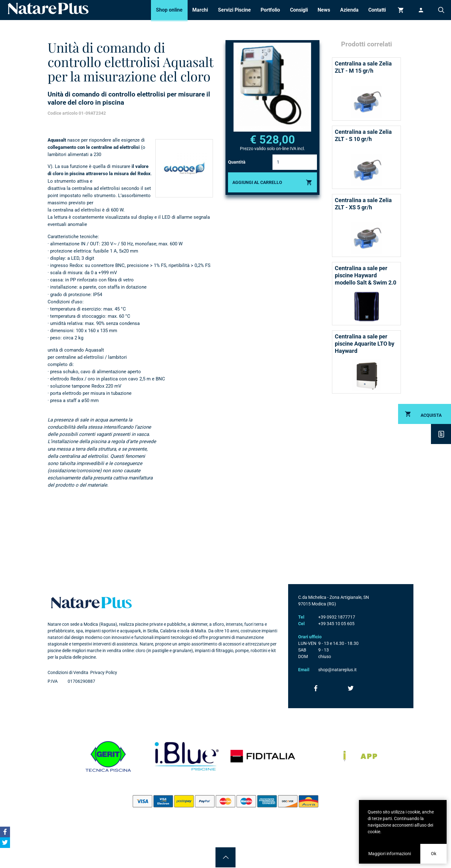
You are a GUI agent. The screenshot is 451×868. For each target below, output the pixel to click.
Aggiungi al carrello (257, 182)
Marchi (200, 10)
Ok (434, 854)
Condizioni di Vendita (68, 672)
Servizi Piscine (234, 10)
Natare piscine (48, 8)
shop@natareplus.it (337, 670)
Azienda (349, 10)
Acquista (431, 415)
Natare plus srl (91, 603)
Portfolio (270, 10)
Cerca (441, 10)
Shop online (169, 10)
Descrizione (441, 434)
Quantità (237, 162)
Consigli (299, 10)
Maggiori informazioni (390, 854)
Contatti (377, 10)
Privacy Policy (104, 672)
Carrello (401, 10)
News (324, 10)
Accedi (421, 10)
